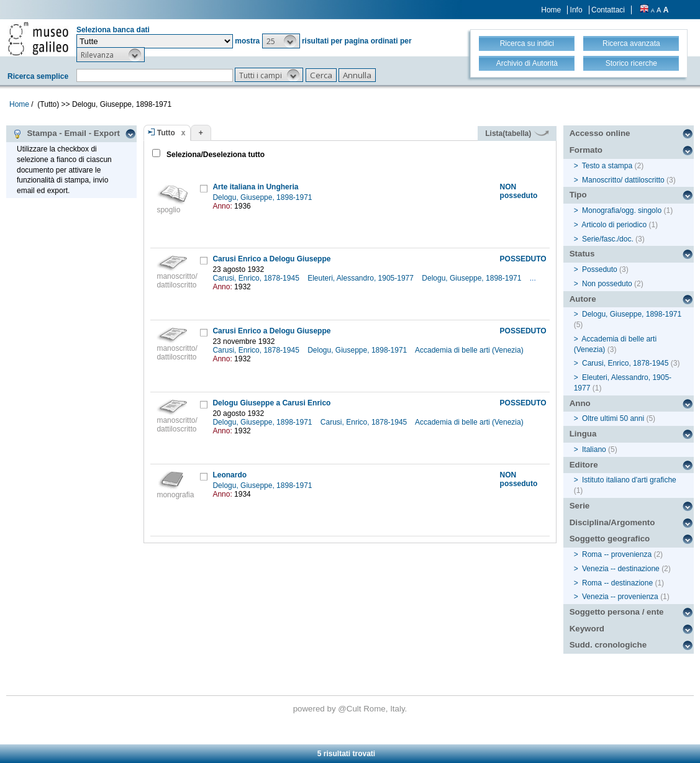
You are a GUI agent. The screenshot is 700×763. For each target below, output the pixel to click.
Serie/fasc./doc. (608, 239)
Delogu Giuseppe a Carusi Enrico (271, 403)
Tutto (166, 133)
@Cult (351, 709)
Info (576, 10)
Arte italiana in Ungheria (255, 187)
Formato (586, 150)
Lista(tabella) (517, 133)
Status (582, 254)
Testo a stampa (607, 166)
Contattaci (608, 10)
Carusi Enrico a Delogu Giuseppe (271, 259)
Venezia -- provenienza (620, 597)
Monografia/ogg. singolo (622, 210)
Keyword (587, 629)
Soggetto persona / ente (617, 612)
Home (551, 10)
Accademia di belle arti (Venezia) (470, 350)
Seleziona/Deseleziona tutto (215, 155)
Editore (584, 465)
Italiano (594, 449)
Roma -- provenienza (617, 554)
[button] (281, 41)
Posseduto (600, 269)
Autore (583, 299)
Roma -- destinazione (617, 583)
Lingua (583, 434)
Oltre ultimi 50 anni (613, 418)
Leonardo (230, 475)
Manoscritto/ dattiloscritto (623, 180)
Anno (580, 403)
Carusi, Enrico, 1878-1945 (257, 278)
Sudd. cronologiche (608, 645)
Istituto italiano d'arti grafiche (629, 480)
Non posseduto (607, 284)
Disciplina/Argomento (612, 522)
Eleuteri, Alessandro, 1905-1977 (361, 278)
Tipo (578, 195)
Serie (580, 506)
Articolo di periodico (614, 225)
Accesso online (600, 133)
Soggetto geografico (610, 539)
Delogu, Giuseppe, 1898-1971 (263, 197)
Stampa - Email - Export (66, 133)
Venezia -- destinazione (621, 569)
